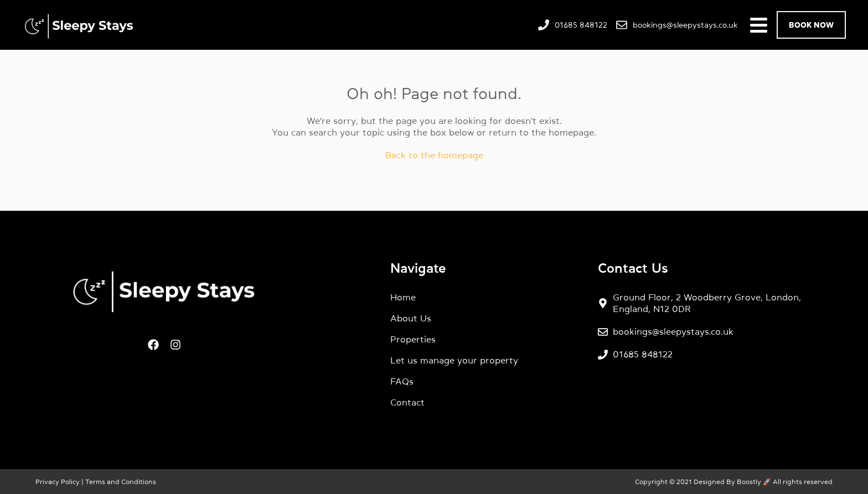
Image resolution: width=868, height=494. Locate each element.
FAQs (402, 381)
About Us (411, 318)
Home (403, 297)
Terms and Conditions (120, 482)
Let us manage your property (454, 360)
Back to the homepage (434, 155)
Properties (413, 339)
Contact (407, 402)
